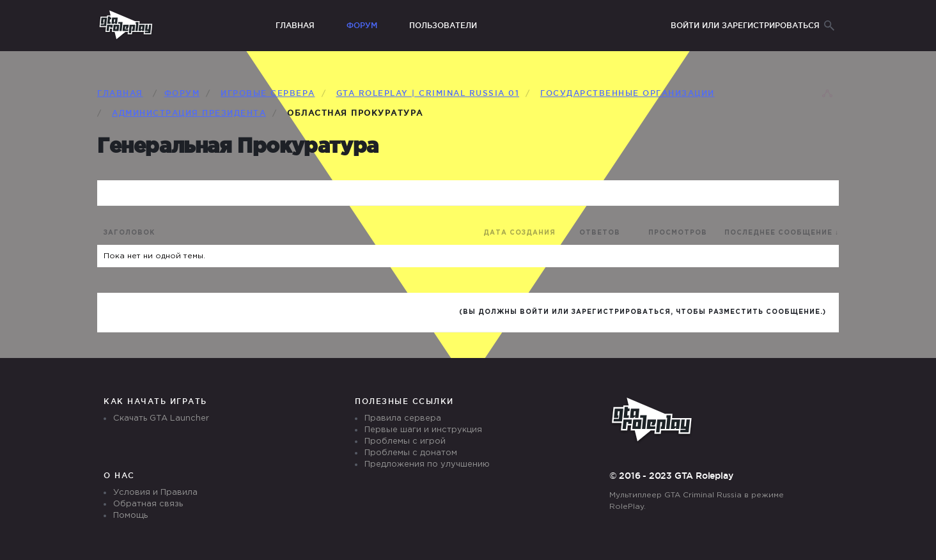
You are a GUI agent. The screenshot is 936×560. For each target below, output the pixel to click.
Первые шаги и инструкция (423, 430)
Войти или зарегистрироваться (745, 25)
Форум (362, 25)
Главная (295, 25)
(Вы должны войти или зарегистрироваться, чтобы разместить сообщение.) (643, 312)
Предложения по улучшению (427, 464)
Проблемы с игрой (405, 441)
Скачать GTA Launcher (161, 418)
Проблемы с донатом (411, 453)
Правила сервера (403, 418)
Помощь (130, 516)
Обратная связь (148, 504)
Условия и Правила (155, 493)
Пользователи (443, 25)
